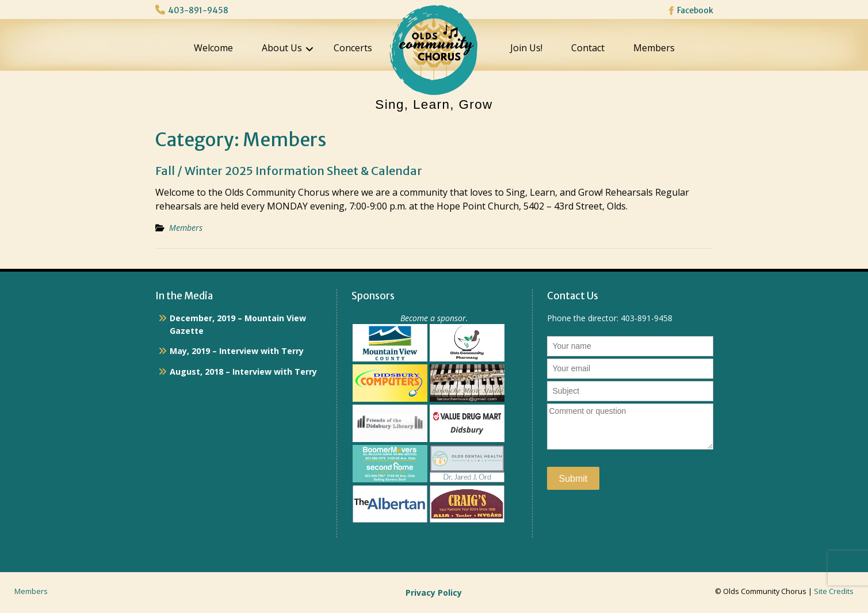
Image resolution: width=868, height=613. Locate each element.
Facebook (695, 10)
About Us (282, 48)
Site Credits (834, 591)
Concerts (353, 48)
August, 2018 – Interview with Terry (243, 372)
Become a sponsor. (434, 318)
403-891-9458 (198, 10)
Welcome (213, 48)
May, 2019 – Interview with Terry (237, 351)
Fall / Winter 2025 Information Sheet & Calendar (289, 171)
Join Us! (526, 48)
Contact (588, 48)
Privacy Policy (434, 593)
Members (654, 48)
